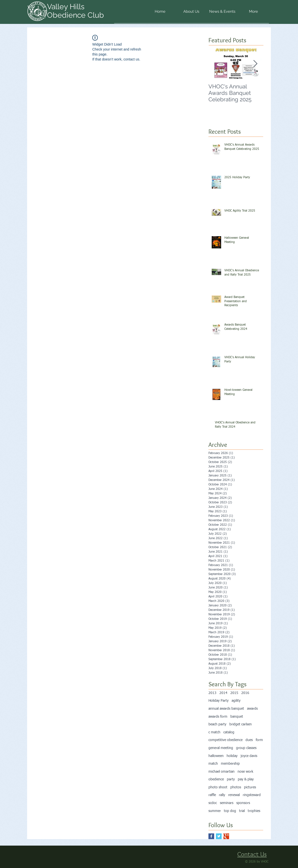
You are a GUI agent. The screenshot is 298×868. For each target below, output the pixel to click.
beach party (217, 724)
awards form (218, 717)
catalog (229, 732)
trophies (254, 811)
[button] (191, 13)
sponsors (243, 803)
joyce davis (249, 756)
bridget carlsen (241, 724)
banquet (237, 717)
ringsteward (252, 795)
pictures (250, 787)
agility (236, 701)
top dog (230, 811)
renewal (234, 795)
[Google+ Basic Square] (226, 836)
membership (230, 764)
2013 (212, 693)
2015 (234, 693)
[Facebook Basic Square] (211, 836)
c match (214, 732)
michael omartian (222, 772)
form (259, 740)
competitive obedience (225, 740)
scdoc (213, 803)
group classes (246, 748)
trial (242, 811)
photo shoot (218, 787)
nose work (245, 772)
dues (249, 740)
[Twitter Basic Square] (219, 836)
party (231, 779)
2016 (245, 693)
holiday (232, 756)
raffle (212, 795)
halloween (216, 756)
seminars (227, 803)
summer (215, 811)
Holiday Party (219, 701)
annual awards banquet (226, 709)
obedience (216, 779)
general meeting (221, 748)
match (213, 764)
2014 (223, 693)
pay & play (246, 779)
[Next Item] (255, 64)
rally (222, 795)
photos (236, 787)
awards (252, 709)
